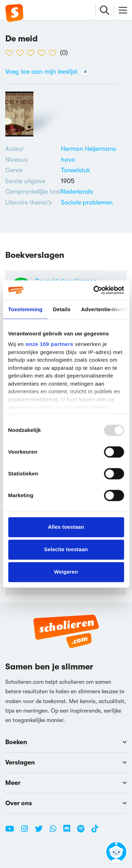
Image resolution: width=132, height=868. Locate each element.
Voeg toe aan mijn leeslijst (48, 72)
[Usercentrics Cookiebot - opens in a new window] (94, 290)
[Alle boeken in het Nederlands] (77, 192)
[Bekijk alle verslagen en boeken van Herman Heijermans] (88, 149)
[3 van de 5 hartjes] (33, 53)
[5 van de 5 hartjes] (54, 53)
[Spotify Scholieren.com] (83, 832)
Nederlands (77, 192)
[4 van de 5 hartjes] (43, 53)
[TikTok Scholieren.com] (95, 832)
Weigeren (66, 572)
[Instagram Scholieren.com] (27, 832)
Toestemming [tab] (25, 309)
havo (68, 160)
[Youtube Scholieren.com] (12, 832)
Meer (66, 783)
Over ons (66, 803)
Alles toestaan (66, 527)
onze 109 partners (49, 344)
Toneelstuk (76, 170)
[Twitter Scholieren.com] (41, 832)
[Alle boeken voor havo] (68, 160)
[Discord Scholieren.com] (69, 832)
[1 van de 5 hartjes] (11, 53)
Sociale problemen (87, 202)
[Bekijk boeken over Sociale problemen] (87, 202)
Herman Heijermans (88, 149)
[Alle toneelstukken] (76, 170)
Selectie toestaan (66, 549)
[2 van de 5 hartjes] (22, 53)
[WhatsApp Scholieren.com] (56, 832)
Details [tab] (62, 309)
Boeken (66, 742)
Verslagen (66, 762)
